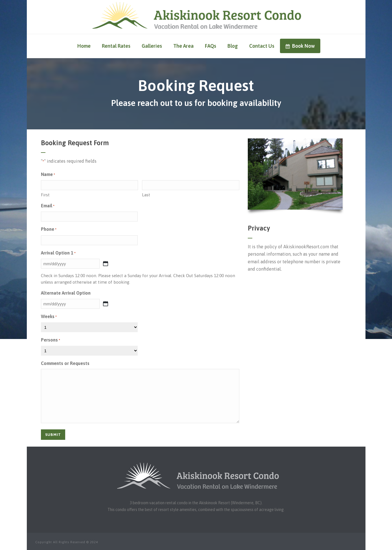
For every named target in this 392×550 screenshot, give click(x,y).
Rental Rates (116, 46)
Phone (49, 230)
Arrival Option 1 (58, 253)
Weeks (49, 317)
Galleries (152, 46)
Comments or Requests (65, 363)
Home (84, 46)
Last (146, 195)
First (45, 195)
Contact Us (262, 46)
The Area (183, 46)
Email (48, 206)
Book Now (300, 46)
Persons (51, 340)
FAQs (211, 46)
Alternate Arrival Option (66, 293)
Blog (233, 46)
